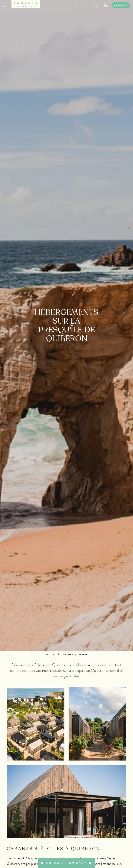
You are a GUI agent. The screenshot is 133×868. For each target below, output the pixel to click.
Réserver (121, 5)
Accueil (51, 655)
